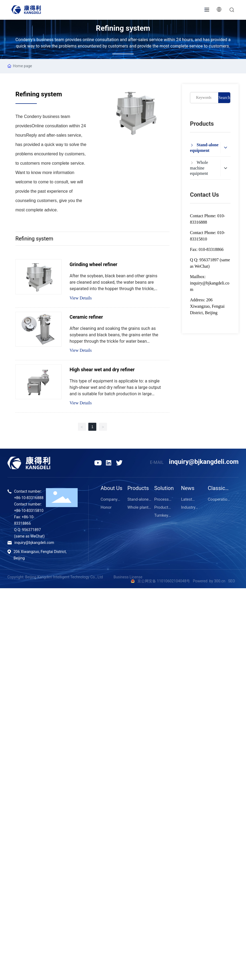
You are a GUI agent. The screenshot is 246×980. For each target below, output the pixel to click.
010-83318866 (211, 249)
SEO (232, 581)
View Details (81, 298)
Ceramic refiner (86, 317)
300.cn (219, 581)
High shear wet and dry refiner (102, 370)
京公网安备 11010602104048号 (164, 581)
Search (224, 98)
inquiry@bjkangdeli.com (204, 462)
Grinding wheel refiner (94, 264)
